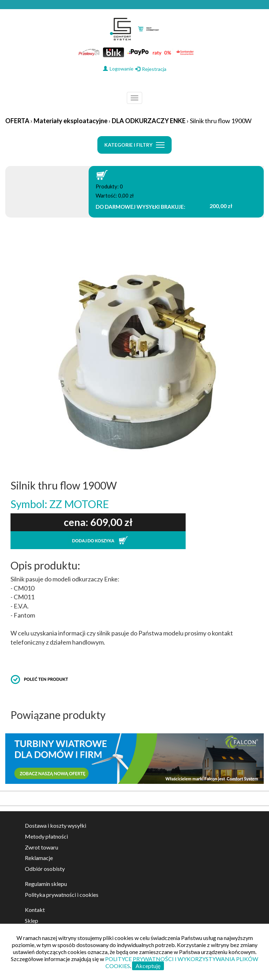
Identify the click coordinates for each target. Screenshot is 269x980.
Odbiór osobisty (45, 869)
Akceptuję (148, 966)
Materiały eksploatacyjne (71, 121)
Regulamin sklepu (46, 884)
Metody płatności (46, 836)
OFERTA (17, 121)
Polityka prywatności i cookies (62, 895)
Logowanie (118, 69)
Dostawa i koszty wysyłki (56, 825)
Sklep (32, 921)
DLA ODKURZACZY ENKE (149, 121)
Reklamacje (39, 858)
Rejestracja (151, 69)
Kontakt (35, 910)
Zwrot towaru (42, 847)
